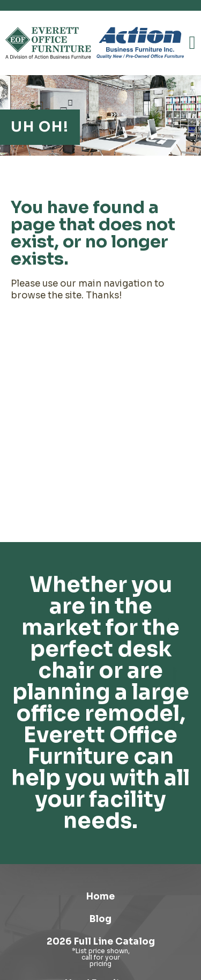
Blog (100, 919)
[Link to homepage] (48, 43)
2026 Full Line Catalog (101, 942)
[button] (192, 43)
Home (100, 897)
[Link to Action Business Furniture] (140, 43)
